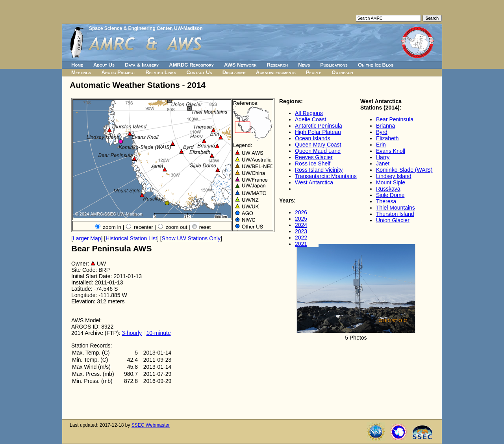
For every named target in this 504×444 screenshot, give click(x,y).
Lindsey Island (394, 176)
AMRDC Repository (191, 65)
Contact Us (199, 72)
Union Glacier (393, 220)
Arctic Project (119, 72)
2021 (301, 244)
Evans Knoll (391, 151)
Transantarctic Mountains (326, 176)
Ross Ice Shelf (313, 163)
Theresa (386, 201)
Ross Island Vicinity (319, 170)
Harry (383, 157)
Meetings (81, 72)
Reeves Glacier (314, 157)
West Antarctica (314, 182)
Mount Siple (391, 182)
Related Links (161, 72)
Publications (334, 65)
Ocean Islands (313, 138)
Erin (381, 145)
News (304, 65)
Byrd (382, 132)
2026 (301, 212)
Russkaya (388, 189)
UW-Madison (188, 28)
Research (277, 65)
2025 (301, 219)
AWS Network (240, 65)
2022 (301, 238)
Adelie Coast (310, 119)
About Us (104, 65)
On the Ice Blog (376, 65)
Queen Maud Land (318, 151)
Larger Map (87, 238)
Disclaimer (234, 72)
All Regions (309, 113)
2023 (301, 231)
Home (77, 65)
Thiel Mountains (396, 208)
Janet (383, 163)
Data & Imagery (142, 65)
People (314, 72)
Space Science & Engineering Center (130, 28)
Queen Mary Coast (318, 145)
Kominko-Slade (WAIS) (404, 170)
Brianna (385, 126)
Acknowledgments (276, 72)
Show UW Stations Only (191, 238)
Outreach (342, 72)
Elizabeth (387, 138)
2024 (301, 225)
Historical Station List (131, 238)
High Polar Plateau (318, 132)
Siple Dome (390, 195)
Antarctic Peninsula (319, 126)
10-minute (158, 333)
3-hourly (132, 333)
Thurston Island (395, 214)
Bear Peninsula (395, 119)
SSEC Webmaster (151, 425)
